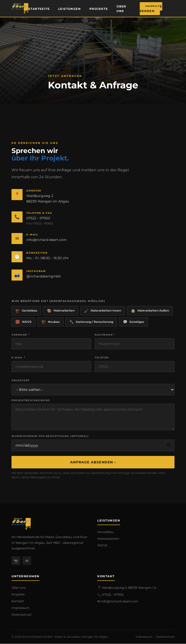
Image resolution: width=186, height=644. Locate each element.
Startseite (39, 9)
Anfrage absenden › (93, 462)
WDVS (24, 322)
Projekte (99, 9)
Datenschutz (22, 615)
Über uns (121, 9)
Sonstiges (135, 322)
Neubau (51, 322)
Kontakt (18, 601)
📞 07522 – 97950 (110, 595)
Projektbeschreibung (31, 401)
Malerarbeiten (61, 311)
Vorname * (21, 335)
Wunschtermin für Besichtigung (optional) (50, 436)
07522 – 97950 (38, 218)
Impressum (20, 608)
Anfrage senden (151, 9)
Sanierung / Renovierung (92, 322)
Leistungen (70, 9)
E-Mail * (18, 358)
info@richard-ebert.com (46, 240)
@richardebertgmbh (44, 276)
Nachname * (105, 335)
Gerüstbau (26, 311)
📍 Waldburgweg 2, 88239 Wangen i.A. (127, 588)
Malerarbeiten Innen (104, 311)
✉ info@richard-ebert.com (118, 601)
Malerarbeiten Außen (151, 311)
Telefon (102, 358)
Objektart (21, 381)
